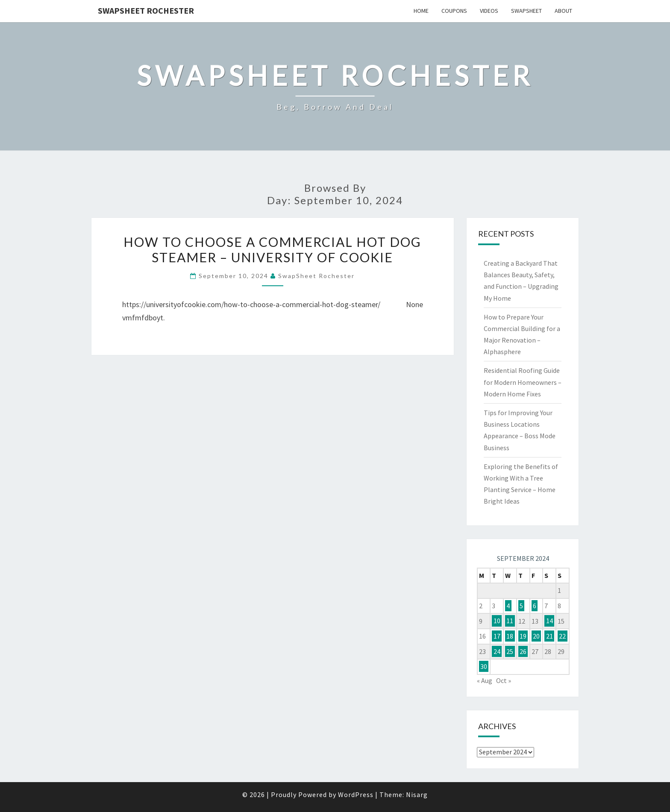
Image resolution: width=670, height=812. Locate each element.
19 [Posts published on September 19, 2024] (523, 636)
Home (421, 11)
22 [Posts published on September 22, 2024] (562, 636)
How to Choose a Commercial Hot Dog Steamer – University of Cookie (272, 249)
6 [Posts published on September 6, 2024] (535, 606)
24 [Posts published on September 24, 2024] (497, 651)
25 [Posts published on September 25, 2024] (510, 651)
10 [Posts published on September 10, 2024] (497, 621)
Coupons (454, 11)
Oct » (504, 680)
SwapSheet (526, 11)
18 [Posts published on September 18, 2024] (510, 636)
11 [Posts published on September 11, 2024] (510, 621)
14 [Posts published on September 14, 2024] (550, 621)
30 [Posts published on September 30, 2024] (484, 666)
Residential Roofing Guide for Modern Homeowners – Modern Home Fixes (523, 382)
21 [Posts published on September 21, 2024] (550, 636)
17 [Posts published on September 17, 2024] (497, 636)
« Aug (485, 680)
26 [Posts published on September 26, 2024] (523, 651)
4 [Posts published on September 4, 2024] (508, 606)
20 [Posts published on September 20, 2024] (536, 636)
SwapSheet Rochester (146, 10)
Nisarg (417, 794)
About (563, 11)
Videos (489, 11)
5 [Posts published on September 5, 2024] (521, 606)
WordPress (356, 794)
